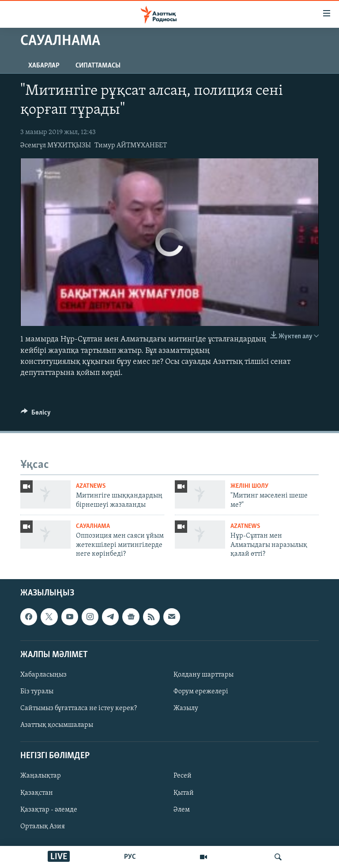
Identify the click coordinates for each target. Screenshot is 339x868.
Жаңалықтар (41, 776)
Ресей (183, 776)
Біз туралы (37, 692)
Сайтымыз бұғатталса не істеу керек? (79, 709)
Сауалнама (93, 526)
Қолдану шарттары (203, 675)
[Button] (36, 415)
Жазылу (186, 709)
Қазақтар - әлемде (49, 810)
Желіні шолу (249, 486)
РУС (130, 857)
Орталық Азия (43, 827)
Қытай (184, 793)
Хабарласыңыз (43, 675)
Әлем (182, 810)
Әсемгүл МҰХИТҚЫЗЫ (56, 146)
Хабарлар (44, 66)
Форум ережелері (201, 692)
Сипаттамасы (98, 66)
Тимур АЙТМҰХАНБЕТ (131, 146)
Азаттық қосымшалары (57, 726)
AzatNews (91, 486)
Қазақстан (37, 793)
